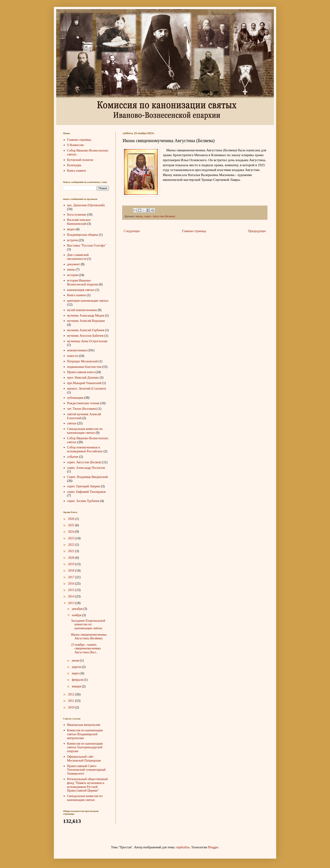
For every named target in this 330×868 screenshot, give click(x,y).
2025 (72, 525)
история (73, 275)
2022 (72, 545)
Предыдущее (257, 231)
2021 (72, 551)
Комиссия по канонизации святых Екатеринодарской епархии (85, 747)
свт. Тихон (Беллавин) (82, 409)
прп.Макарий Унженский (84, 383)
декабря (77, 609)
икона (139, 216)
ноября (77, 615)
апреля (77, 667)
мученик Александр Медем (86, 316)
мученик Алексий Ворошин (86, 321)
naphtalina (183, 847)
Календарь (74, 165)
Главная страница (194, 231)
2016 (72, 584)
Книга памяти (77, 171)
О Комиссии (76, 145)
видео (71, 229)
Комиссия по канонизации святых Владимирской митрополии (85, 734)
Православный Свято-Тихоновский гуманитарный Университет (86, 770)
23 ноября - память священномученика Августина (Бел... (86, 649)
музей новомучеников (82, 310)
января (77, 686)
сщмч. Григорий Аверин (84, 486)
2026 (72, 519)
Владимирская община (83, 235)
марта (76, 673)
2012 (72, 694)
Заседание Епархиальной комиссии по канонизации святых (88, 625)
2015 (72, 590)
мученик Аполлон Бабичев (85, 336)
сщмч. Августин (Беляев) (160, 216)
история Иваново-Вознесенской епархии (83, 282)
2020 (72, 558)
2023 (72, 538)
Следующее (132, 231)
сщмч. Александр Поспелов (86, 468)
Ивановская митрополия (84, 725)
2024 (72, 532)
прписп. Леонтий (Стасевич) (87, 389)
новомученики (77, 350)
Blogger (213, 847)
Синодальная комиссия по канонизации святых (85, 431)
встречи (72, 240)
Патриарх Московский (82, 361)
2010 (72, 707)
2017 (72, 577)
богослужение (77, 215)
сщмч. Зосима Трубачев (83, 501)
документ (74, 264)
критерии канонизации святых (88, 301)
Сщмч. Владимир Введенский (88, 477)
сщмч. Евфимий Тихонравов (87, 492)
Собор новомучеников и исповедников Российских (85, 449)
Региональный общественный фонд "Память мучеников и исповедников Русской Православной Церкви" (88, 785)
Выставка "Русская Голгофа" (87, 245)
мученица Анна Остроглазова (87, 341)
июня (76, 660)
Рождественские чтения (83, 403)
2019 (72, 564)
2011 (72, 701)
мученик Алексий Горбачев (86, 330)
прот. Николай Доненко (83, 378)
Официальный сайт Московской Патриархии (84, 759)
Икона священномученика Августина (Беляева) (89, 637)
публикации (75, 398)
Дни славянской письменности (78, 257)
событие (73, 457)
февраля (78, 680)
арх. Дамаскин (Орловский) (86, 205)
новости (73, 356)
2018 (72, 571)
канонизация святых (81, 290)
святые (72, 423)
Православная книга (81, 372)
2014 (72, 596)
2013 (72, 603)
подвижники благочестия (84, 367)
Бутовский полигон (80, 160)
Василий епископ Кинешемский (79, 222)
